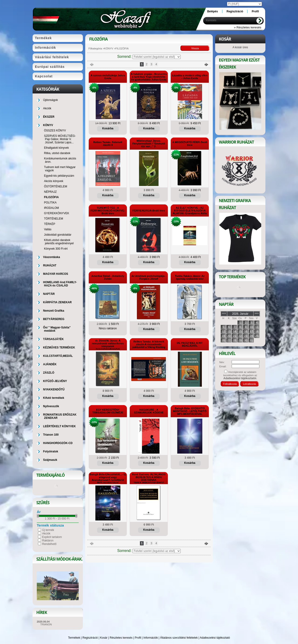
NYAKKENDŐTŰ (54, 389)
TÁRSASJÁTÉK (53, 339)
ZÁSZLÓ (49, 373)
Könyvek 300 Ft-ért (56, 249)
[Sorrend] (157, 57)
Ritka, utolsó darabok (57, 153)
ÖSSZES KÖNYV (55, 131)
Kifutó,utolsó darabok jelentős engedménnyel (59, 242)
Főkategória (95, 48)
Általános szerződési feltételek (179, 638)
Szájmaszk (50, 460)
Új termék (48, 530)
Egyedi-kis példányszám (59, 176)
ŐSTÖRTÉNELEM (56, 186)
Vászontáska (52, 257)
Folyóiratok (51, 451)
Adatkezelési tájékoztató (215, 638)
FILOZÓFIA (51, 197)
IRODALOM (51, 208)
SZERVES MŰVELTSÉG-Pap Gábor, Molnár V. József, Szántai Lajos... (60, 139)
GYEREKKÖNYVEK (57, 213)
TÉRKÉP (50, 224)
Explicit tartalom (52, 537)
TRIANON (46, 624)
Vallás (48, 229)
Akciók (46, 534)
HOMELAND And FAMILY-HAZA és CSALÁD (60, 284)
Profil (138, 638)
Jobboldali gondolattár (58, 235)
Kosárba (108, 128)
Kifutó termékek (54, 398)
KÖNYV (109, 48)
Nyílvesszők (51, 406)
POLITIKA (50, 203)
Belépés (213, 11)
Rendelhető (49, 544)
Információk (151, 638)
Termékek (74, 638)
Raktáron (48, 541)
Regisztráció (90, 638)
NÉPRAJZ (50, 192)
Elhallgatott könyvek (56, 148)
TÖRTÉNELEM (54, 219)
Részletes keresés (121, 638)
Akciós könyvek (54, 181)
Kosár (104, 638)
